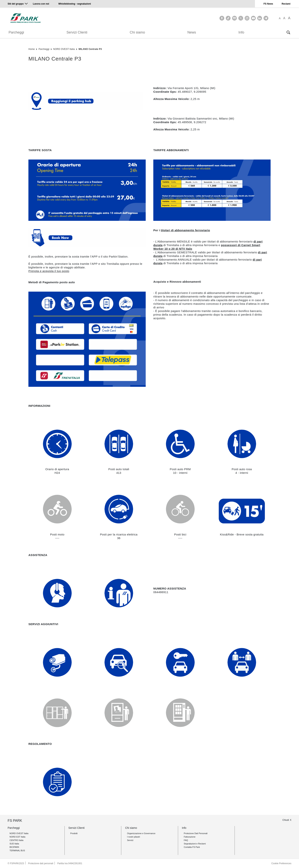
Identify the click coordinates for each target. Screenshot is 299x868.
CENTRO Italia (16, 840)
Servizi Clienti (77, 32)
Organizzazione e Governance (141, 833)
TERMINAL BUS (17, 850)
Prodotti (74, 833)
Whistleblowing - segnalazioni (75, 4)
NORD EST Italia (17, 837)
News (192, 32)
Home (32, 49)
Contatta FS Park (192, 847)
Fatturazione (190, 837)
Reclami (286, 4)
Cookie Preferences (281, 863)
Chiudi (286, 820)
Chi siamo (137, 32)
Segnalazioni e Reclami (195, 844)
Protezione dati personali (41, 863)
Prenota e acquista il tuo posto (49, 271)
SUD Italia (14, 844)
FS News (268, 4)
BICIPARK (14, 847)
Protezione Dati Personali (196, 833)
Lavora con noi (41, 4)
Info (241, 32)
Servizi (130, 840)
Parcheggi (16, 32)
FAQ (186, 840)
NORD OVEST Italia (64, 49)
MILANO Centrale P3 (90, 49)
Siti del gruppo (16, 4)
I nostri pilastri (133, 837)
